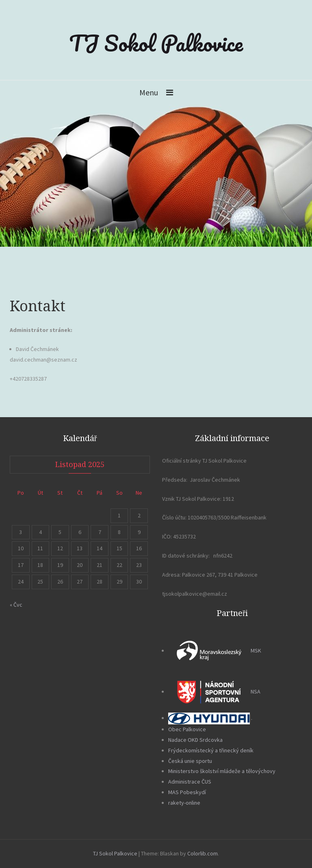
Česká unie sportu (190, 761)
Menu (149, 92)
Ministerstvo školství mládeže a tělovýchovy (222, 771)
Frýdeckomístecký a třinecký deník (211, 750)
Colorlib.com (203, 853)
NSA (214, 691)
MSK (215, 650)
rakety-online (184, 803)
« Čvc (16, 605)
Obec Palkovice (187, 729)
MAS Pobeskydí (187, 792)
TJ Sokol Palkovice (156, 43)
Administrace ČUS (190, 782)
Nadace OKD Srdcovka (195, 740)
